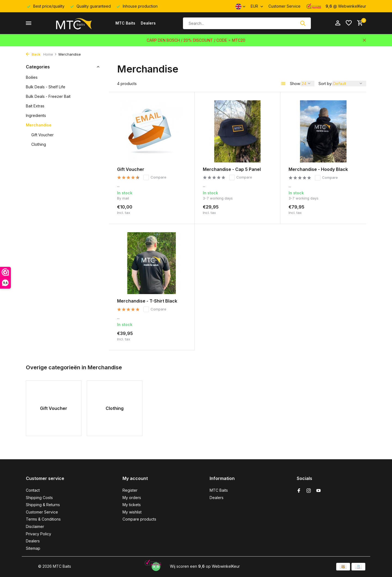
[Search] (247, 23)
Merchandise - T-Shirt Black (147, 301)
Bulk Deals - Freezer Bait (48, 96)
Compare (155, 177)
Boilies (32, 77)
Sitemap (33, 548)
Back (33, 54)
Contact (33, 490)
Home (50, 54)
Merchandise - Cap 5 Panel (232, 169)
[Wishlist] (349, 23)
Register (130, 490)
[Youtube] (318, 491)
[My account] (338, 23)
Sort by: (325, 84)
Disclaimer (35, 526)
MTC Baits (125, 23)
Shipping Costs (39, 498)
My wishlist (132, 512)
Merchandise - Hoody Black (318, 169)
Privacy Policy (39, 534)
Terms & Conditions (43, 519)
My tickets (132, 505)
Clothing (39, 144)
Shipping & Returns (43, 505)
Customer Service (284, 6)
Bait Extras (35, 106)
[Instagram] (309, 491)
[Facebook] (299, 491)
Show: (295, 84)
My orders (132, 498)
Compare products (139, 519)
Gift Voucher (42, 135)
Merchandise (39, 125)
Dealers (148, 23)
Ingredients (36, 115)
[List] (283, 84)
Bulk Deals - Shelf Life (46, 87)
